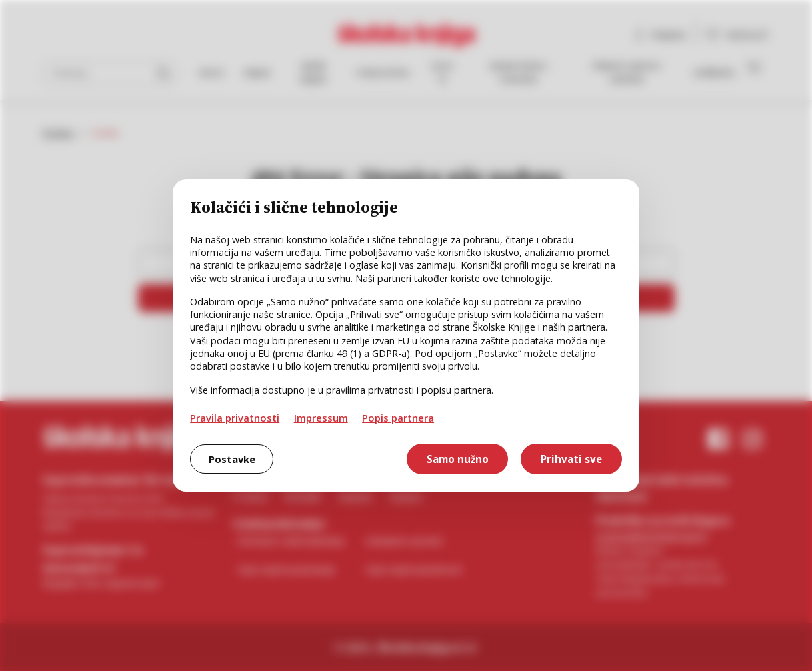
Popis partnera (398, 418)
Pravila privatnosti (235, 418)
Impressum (321, 418)
